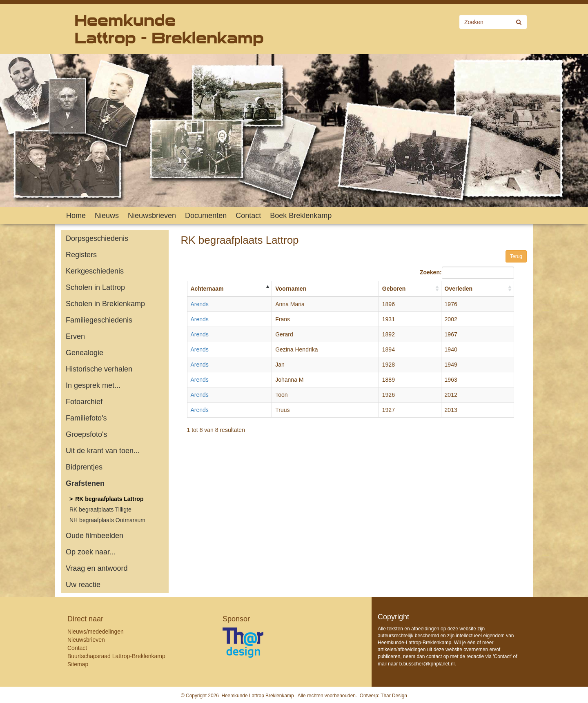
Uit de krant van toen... (103, 451)
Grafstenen (85, 483)
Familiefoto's (86, 418)
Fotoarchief (84, 402)
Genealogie (85, 353)
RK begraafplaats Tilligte (100, 509)
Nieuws (107, 216)
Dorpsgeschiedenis (97, 238)
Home (76, 216)
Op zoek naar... (91, 552)
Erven (75, 336)
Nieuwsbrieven (152, 216)
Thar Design (394, 696)
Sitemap (78, 664)
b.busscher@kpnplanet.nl (427, 664)
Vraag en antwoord (97, 568)
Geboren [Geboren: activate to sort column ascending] (394, 289)
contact (434, 656)
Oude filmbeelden (95, 536)
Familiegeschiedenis (99, 320)
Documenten (206, 216)
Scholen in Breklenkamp (105, 304)
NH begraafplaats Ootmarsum (107, 520)
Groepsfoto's (87, 434)
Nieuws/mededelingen (96, 632)
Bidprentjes (84, 467)
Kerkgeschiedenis (95, 271)
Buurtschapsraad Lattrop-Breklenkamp (116, 656)
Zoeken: (467, 273)
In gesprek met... (93, 385)
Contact (248, 216)
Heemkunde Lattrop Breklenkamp (257, 696)
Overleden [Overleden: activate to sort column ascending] (459, 289)
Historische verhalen (99, 369)
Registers (81, 255)
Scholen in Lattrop (95, 287)
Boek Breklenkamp (301, 216)
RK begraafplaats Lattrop (109, 499)
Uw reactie (83, 585)
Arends (200, 304)
